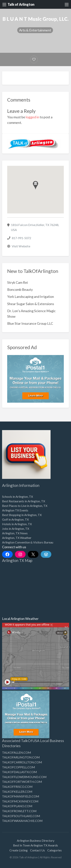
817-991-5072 (21, 238)
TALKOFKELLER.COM (17, 791)
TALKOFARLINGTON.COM (21, 757)
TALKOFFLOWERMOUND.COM (24, 777)
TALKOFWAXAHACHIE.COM (22, 821)
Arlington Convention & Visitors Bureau (28, 542)
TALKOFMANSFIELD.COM (21, 796)
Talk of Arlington (21, 4)
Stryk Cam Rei (18, 282)
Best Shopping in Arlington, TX (22, 515)
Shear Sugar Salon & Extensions (31, 304)
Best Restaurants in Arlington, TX (24, 501)
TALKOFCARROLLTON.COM (22, 762)
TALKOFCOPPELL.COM (19, 767)
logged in (32, 117)
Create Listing (19, 850)
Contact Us (37, 850)
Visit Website (21, 246)
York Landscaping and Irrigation (31, 297)
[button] (35, 185)
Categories (55, 850)
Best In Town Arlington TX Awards (35, 845)
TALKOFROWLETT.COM (19, 811)
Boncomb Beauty (20, 289)
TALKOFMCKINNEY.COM (20, 801)
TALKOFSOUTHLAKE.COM (21, 816)
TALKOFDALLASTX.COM (20, 772)
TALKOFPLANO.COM (17, 806)
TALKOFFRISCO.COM (17, 787)
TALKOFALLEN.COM (17, 752)
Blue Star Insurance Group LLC (30, 323)
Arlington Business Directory (36, 840)
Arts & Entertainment (35, 30)
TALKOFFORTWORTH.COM (22, 782)
